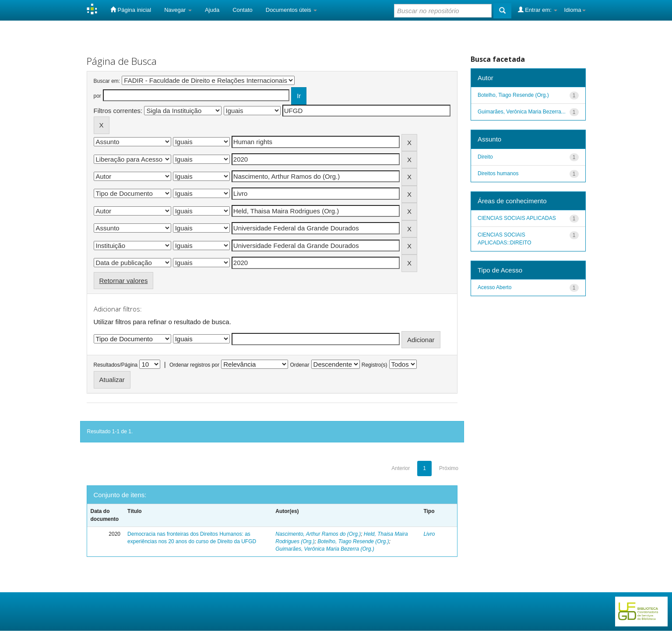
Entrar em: (538, 10)
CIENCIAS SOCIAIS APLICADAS (517, 218)
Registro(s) (375, 365)
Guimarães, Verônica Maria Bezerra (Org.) (325, 549)
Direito (485, 157)
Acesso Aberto (494, 287)
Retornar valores (124, 281)
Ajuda (212, 10)
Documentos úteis (292, 10)
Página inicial (131, 10)
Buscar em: (107, 81)
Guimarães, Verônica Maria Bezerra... (522, 112)
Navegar (178, 10)
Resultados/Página (116, 365)
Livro (429, 534)
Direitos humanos (498, 173)
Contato (243, 10)
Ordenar (299, 365)
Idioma (575, 10)
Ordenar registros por (194, 365)
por (97, 96)
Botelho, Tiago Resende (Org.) (353, 541)
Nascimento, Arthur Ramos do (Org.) (318, 534)
